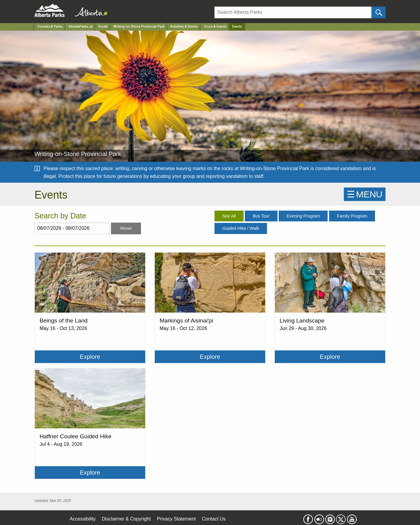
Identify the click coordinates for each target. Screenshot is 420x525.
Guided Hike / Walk (241, 228)
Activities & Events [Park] (184, 27)
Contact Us (214, 519)
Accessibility (83, 519)
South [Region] (103, 27)
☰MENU (365, 194)
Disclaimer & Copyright (126, 519)
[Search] (293, 12)
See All (229, 216)
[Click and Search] (378, 12)
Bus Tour (261, 216)
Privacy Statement (176, 519)
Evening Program (303, 216)
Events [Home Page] (237, 27)
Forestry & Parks (50, 27)
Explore (90, 357)
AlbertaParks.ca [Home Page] (81, 27)
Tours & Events (215, 27)
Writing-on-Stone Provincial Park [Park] (139, 27)
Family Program (352, 216)
